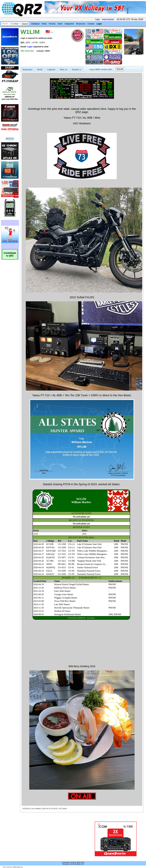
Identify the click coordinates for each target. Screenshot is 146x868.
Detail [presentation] (40, 70)
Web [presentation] (64, 70)
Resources (81, 24)
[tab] (28, 70)
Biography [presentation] (28, 70)
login (98, 19)
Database (35, 24)
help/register (108, 19)
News (44, 24)
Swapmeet (69, 24)
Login (99, 24)
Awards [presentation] (76, 70)
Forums (52, 24)
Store (60, 24)
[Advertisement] (56, 839)
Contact (91, 24)
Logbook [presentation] (51, 70)
